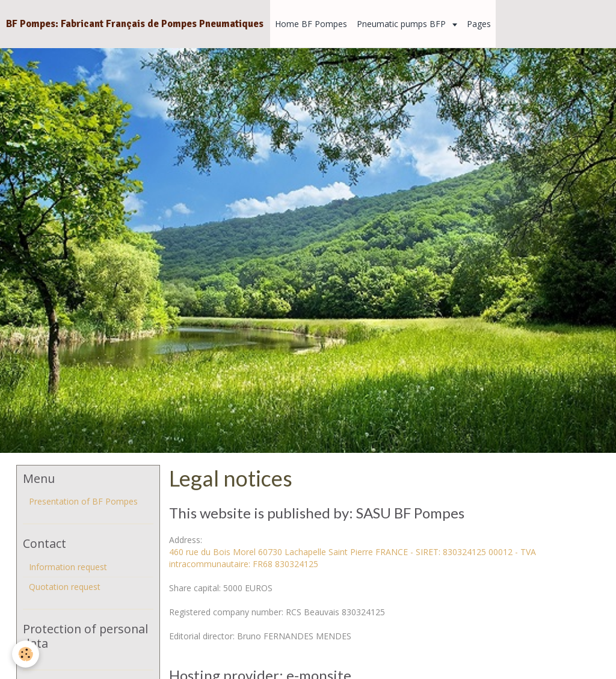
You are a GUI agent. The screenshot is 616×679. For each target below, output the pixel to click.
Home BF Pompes (311, 24)
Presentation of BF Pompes (83, 501)
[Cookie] (26, 654)
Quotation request (65, 587)
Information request (68, 567)
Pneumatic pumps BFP (402, 24)
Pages (479, 24)
